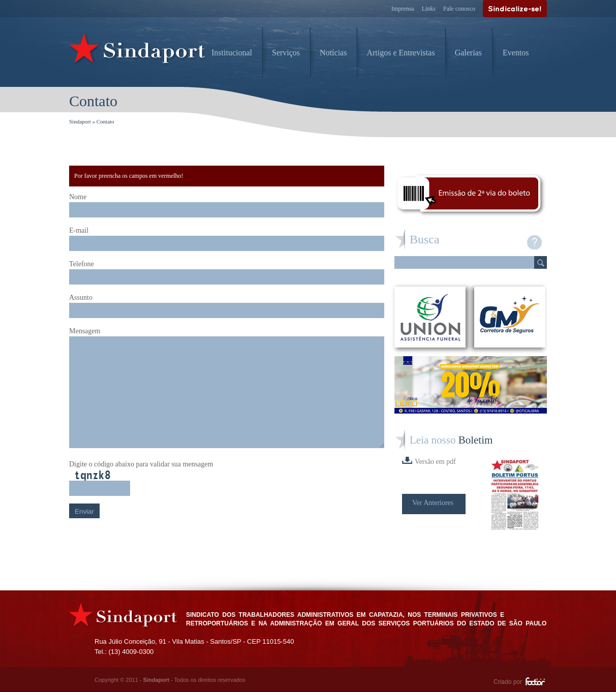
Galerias (468, 53)
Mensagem (85, 331)
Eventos (516, 53)
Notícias (333, 53)
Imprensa (403, 9)
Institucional (232, 53)
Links (429, 9)
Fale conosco (459, 9)
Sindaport (80, 121)
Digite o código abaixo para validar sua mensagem (141, 464)
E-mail (79, 230)
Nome (78, 197)
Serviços (286, 53)
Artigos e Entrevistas (401, 53)
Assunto (81, 297)
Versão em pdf (429, 461)
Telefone (82, 264)
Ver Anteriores (433, 503)
